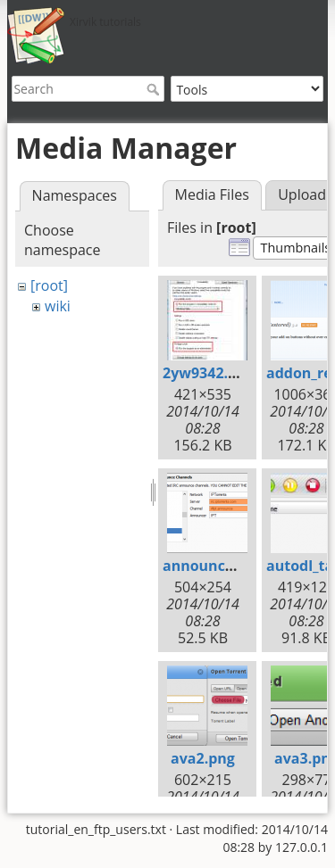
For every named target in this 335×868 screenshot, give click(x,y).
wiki (58, 306)
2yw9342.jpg (206, 373)
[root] (49, 285)
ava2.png (203, 758)
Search (155, 89)
